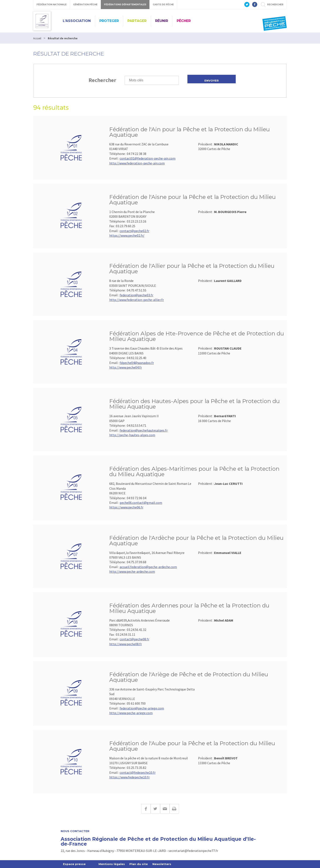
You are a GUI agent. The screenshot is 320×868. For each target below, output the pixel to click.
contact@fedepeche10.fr (138, 772)
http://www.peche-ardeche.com (132, 571)
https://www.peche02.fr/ (127, 235)
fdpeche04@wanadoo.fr (137, 363)
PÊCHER (184, 21)
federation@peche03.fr (136, 295)
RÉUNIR (162, 21)
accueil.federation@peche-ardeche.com (148, 567)
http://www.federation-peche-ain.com (137, 163)
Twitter (155, 809)
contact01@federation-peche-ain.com (148, 158)
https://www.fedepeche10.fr (129, 777)
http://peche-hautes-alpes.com (132, 435)
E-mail (165, 809)
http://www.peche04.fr (126, 367)
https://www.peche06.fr (126, 507)
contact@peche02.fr (134, 231)
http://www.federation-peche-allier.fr (137, 300)
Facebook (146, 809)
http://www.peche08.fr (126, 644)
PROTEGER (109, 21)
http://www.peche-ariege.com (131, 713)
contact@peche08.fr (134, 639)
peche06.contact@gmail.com (141, 503)
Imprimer (174, 809)
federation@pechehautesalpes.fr (144, 430)
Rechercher (102, 80)
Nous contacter (75, 831)
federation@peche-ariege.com (142, 708)
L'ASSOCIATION (77, 21)
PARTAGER (137, 21)
